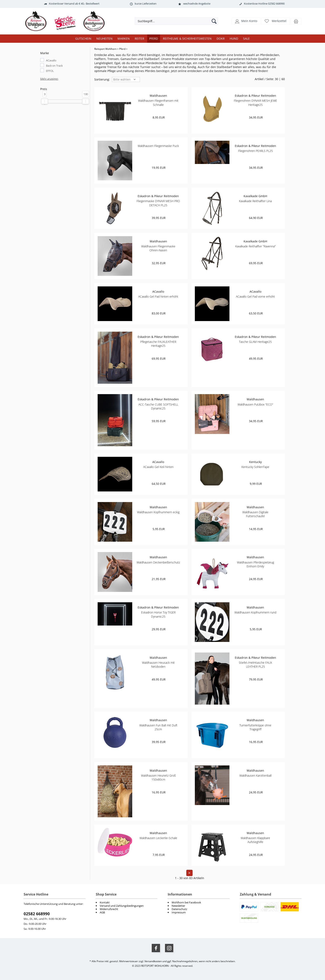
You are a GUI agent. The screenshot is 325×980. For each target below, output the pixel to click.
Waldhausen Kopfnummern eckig (158, 512)
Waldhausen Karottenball (255, 775)
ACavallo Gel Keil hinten (158, 467)
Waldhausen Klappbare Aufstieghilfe (255, 840)
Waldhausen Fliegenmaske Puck (158, 146)
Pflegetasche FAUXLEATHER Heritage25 (158, 344)
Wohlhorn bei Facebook (186, 902)
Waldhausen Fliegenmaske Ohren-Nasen (158, 248)
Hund (234, 38)
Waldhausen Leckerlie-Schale (158, 838)
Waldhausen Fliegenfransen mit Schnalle (158, 103)
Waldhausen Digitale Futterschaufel (255, 514)
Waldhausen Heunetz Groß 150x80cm (158, 777)
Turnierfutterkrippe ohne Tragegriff (255, 727)
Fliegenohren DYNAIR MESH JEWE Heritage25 (255, 103)
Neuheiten (104, 38)
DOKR (221, 38)
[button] (246, 21)
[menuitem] (199, 902)
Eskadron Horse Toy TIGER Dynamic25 (158, 614)
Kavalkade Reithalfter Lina (255, 201)
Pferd (154, 38)
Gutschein (83, 38)
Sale (246, 38)
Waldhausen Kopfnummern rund (255, 612)
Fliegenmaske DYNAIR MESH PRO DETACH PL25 (158, 203)
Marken (124, 38)
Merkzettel (279, 21)
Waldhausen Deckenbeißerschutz (158, 562)
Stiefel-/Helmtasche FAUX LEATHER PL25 (255, 665)
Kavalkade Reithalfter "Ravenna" (255, 246)
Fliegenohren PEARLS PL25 (255, 151)
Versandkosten (153, 961)
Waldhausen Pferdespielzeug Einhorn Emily (255, 564)
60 (283, 79)
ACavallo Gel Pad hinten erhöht (158, 296)
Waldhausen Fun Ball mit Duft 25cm (158, 727)
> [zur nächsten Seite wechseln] (189, 873)
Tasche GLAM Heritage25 (255, 342)
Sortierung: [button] (102, 79)
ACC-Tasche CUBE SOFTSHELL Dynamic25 (158, 406)
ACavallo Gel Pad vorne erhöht (255, 296)
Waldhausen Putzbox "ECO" (255, 404)
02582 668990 (37, 914)
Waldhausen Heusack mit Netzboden (158, 665)
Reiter (139, 38)
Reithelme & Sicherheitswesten (187, 38)
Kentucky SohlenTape (255, 467)
